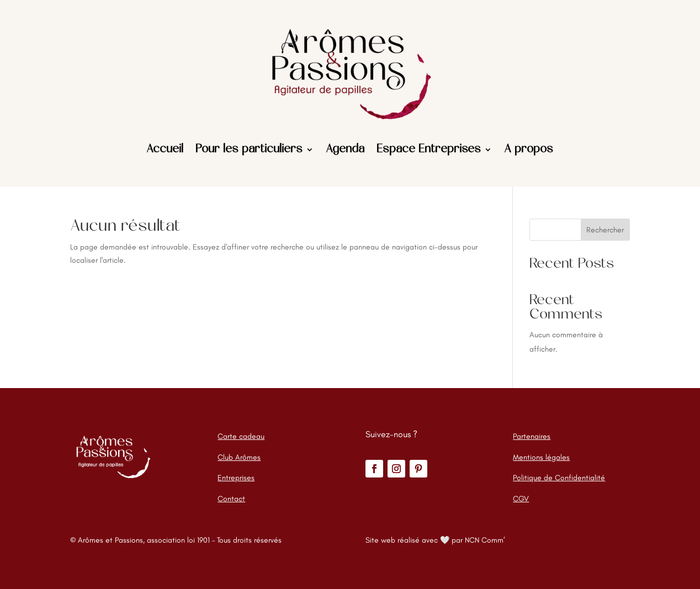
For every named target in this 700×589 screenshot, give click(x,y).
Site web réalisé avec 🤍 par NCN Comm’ (435, 540)
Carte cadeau (241, 436)
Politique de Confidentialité (559, 478)
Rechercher (605, 230)
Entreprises (236, 478)
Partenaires (532, 436)
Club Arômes (239, 457)
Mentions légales (541, 457)
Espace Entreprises (429, 150)
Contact (231, 499)
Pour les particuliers (249, 150)
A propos (529, 150)
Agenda (345, 150)
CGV (521, 499)
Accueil (165, 150)
